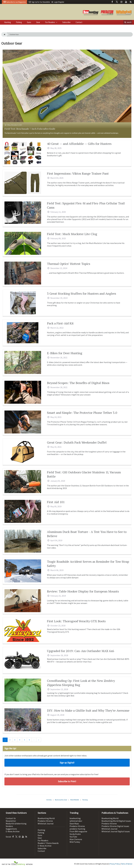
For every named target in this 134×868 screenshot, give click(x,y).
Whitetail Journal (46, 824)
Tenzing (85, 800)
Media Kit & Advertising (16, 824)
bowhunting (75, 818)
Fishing (19, 22)
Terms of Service (127, 864)
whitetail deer (76, 821)
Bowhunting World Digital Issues (116, 821)
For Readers (50, 22)
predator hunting (77, 829)
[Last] (39, 740)
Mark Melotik (75, 800)
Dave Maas (74, 824)
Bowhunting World (46, 818)
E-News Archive (13, 831)
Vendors (9, 826)
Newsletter (11, 821)
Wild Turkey (75, 842)
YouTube (73, 837)
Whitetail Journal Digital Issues (116, 831)
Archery (49, 800)
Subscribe (66, 22)
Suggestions (11, 829)
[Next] (34, 740)
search (128, 22)
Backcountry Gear (61, 800)
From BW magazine (78, 831)
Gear (38, 22)
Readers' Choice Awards (48, 843)
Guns (29, 22)
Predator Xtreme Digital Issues (115, 826)
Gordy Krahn (75, 834)
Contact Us (11, 818)
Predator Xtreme (45, 821)
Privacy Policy (115, 864)
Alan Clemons (76, 839)
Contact (79, 22)
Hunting (8, 22)
